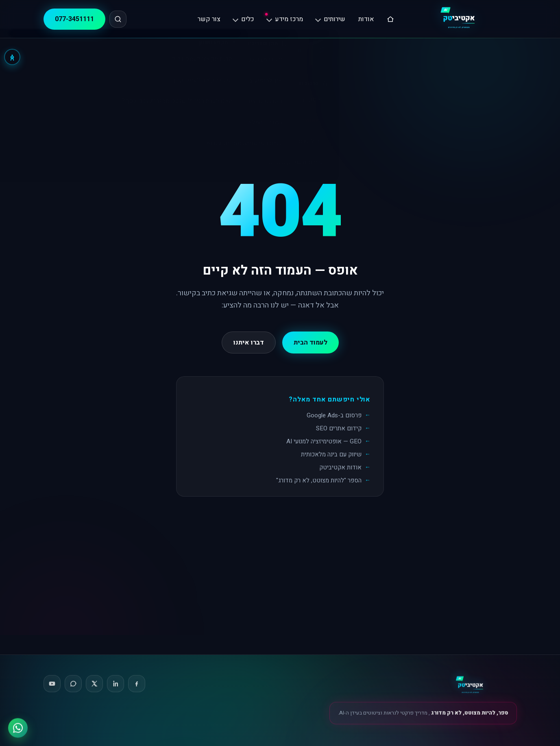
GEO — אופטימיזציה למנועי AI (324, 441)
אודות (366, 19)
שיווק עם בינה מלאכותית (331, 454)
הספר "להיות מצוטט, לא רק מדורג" (319, 480)
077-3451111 (74, 19)
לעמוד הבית (311, 342)
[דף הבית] (390, 19)
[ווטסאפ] (18, 727)
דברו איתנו (249, 342)
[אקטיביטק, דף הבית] (462, 19)
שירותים (330, 19)
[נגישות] (12, 57)
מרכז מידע (285, 19)
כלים (243, 19)
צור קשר (209, 19)
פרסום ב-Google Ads (334, 415)
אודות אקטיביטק (340, 467)
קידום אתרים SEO (339, 428)
